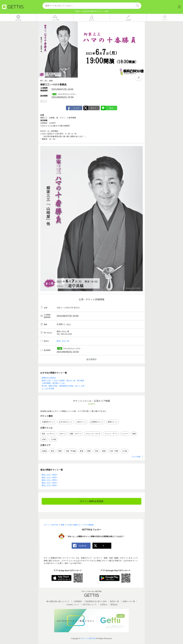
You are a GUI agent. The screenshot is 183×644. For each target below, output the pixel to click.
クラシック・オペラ (93, 434)
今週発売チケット (48, 422)
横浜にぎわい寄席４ (50, 477)
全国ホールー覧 (129, 602)
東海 (82, 451)
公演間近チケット (97, 422)
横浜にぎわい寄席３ (50, 480)
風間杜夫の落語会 (49, 378)
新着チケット (113, 422)
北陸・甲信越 (71, 451)
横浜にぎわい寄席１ (50, 486)
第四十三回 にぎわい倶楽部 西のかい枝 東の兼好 (63, 381)
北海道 (44, 451)
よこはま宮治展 (48, 389)
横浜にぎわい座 (63, 341)
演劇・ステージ (76, 434)
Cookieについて (73, 605)
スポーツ (62, 434)
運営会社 (114, 605)
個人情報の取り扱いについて (58, 602)
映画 (134, 434)
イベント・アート (111, 434)
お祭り (44, 439)
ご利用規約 (77, 602)
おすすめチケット (66, 422)
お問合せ (104, 605)
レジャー (125, 434)
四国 (104, 451)
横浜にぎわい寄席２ (50, 483)
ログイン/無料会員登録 (92, 501)
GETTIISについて (90, 605)
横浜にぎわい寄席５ (50, 475)
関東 (60, 451)
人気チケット (81, 422)
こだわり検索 (135, 457)
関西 (89, 451)
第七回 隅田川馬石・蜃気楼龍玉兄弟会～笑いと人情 (63, 386)
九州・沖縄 (114, 451)
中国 (96, 451)
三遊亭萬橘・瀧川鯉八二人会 (53, 383)
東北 (53, 451)
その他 (53, 439)
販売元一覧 (115, 602)
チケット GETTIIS (88, 638)
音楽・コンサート (48, 434)
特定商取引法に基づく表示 (96, 602)
